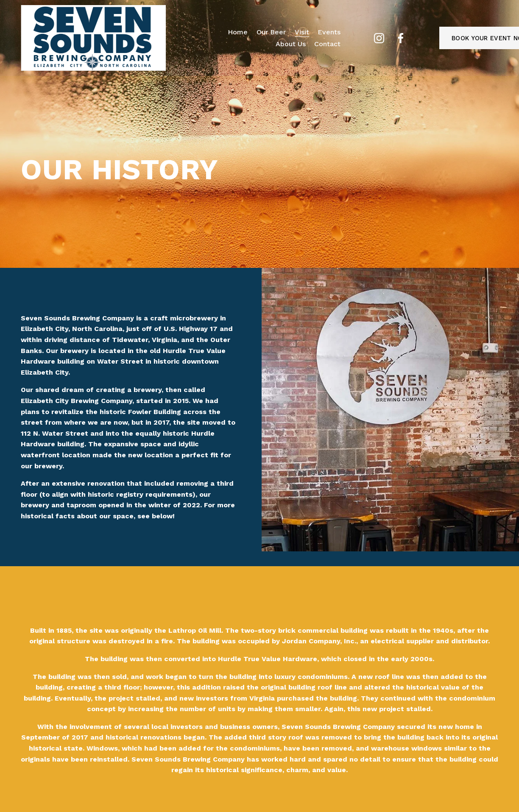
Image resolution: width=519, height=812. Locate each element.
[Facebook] (401, 38)
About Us (291, 44)
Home (238, 32)
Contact (327, 44)
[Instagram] (379, 38)
